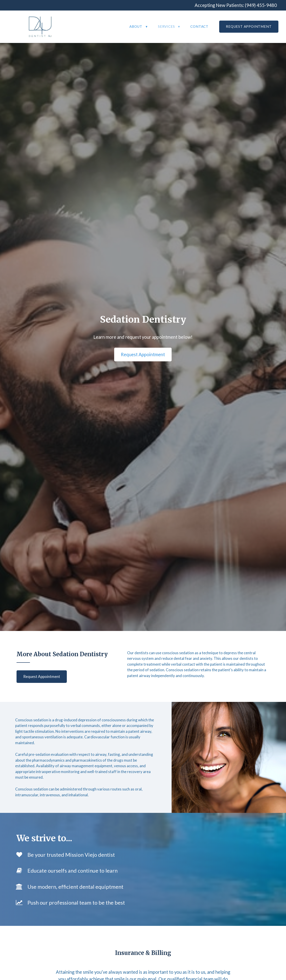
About (136, 26)
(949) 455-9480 (261, 5)
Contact (199, 26)
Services (166, 26)
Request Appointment (249, 26)
